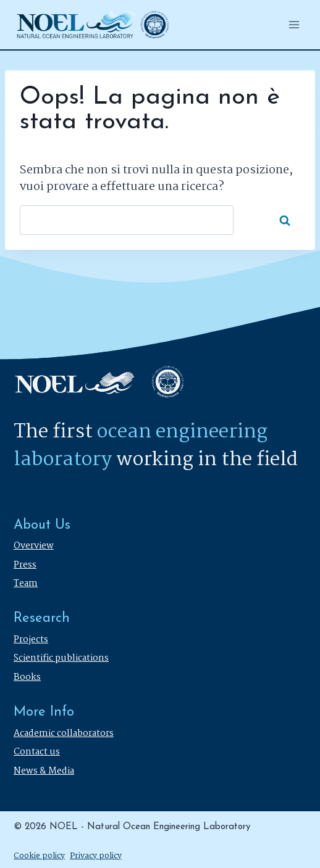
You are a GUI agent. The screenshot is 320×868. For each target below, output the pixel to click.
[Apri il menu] (294, 24)
